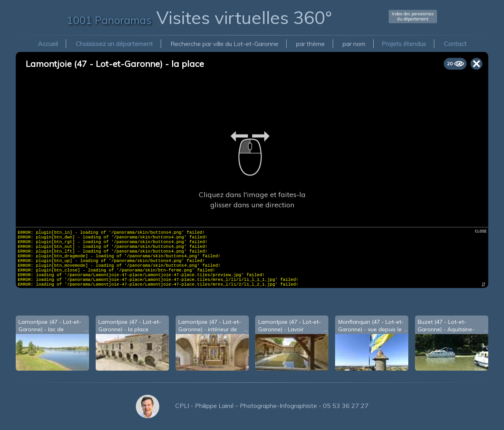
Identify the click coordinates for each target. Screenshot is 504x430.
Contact (455, 44)
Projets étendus (404, 44)
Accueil (48, 44)
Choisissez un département (114, 44)
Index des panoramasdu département (413, 16)
